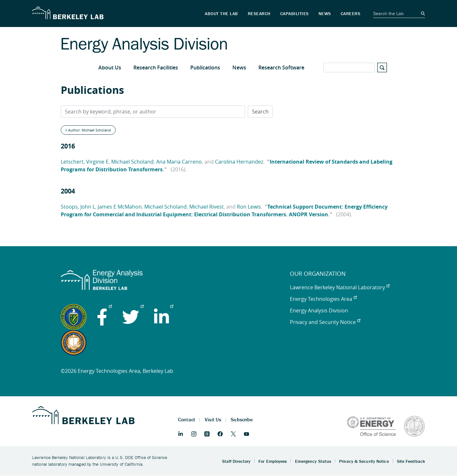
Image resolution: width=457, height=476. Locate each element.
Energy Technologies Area (323, 299)
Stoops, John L (78, 207)
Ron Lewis (249, 207)
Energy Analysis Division (319, 310)
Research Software (281, 67)
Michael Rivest (206, 207)
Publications (205, 67)
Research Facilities (156, 67)
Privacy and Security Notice (325, 322)
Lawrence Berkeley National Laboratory (340, 287)
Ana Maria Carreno (179, 162)
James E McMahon (120, 207)
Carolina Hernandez (239, 162)
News (239, 67)
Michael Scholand (132, 162)
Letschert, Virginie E (85, 162)
